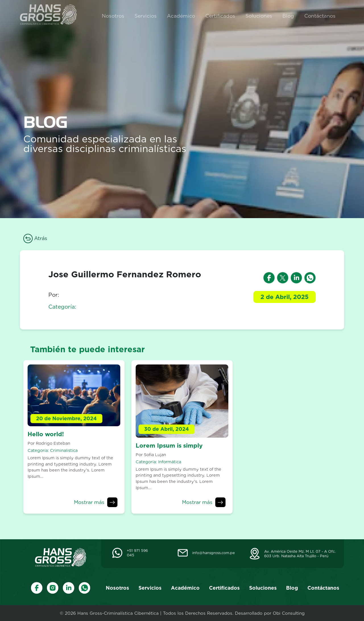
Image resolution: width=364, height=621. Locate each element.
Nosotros (113, 16)
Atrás (35, 238)
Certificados (220, 16)
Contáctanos (320, 16)
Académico (181, 16)
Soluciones (259, 16)
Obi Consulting (289, 613)
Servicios (146, 16)
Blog (288, 16)
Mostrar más (89, 502)
